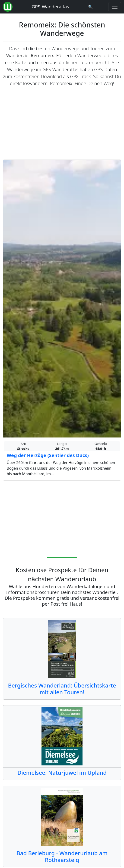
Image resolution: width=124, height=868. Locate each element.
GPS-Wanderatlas (50, 7)
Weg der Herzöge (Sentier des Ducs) (48, 455)
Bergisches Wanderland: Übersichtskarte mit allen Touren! (62, 689)
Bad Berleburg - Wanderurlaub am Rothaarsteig (62, 856)
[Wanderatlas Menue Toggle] (115, 7)
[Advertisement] (62, 123)
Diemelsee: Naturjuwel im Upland (62, 773)
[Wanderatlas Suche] (91, 7)
